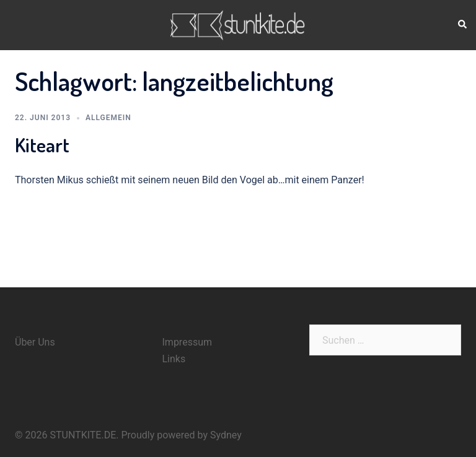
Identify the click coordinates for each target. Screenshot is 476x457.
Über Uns (35, 342)
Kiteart (42, 145)
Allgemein (108, 118)
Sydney (226, 435)
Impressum (187, 342)
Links (174, 359)
